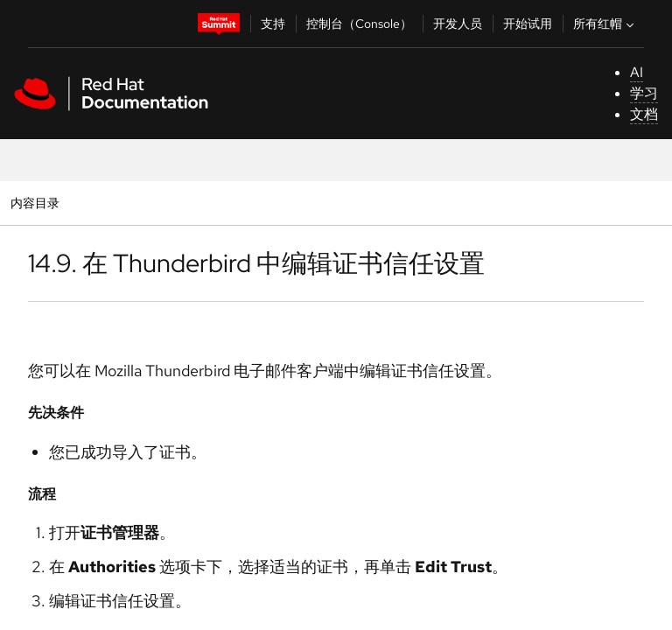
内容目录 (35, 203)
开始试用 (528, 24)
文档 (644, 114)
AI (637, 72)
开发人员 (458, 24)
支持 (273, 24)
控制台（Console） (359, 24)
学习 (644, 93)
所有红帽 (605, 24)
